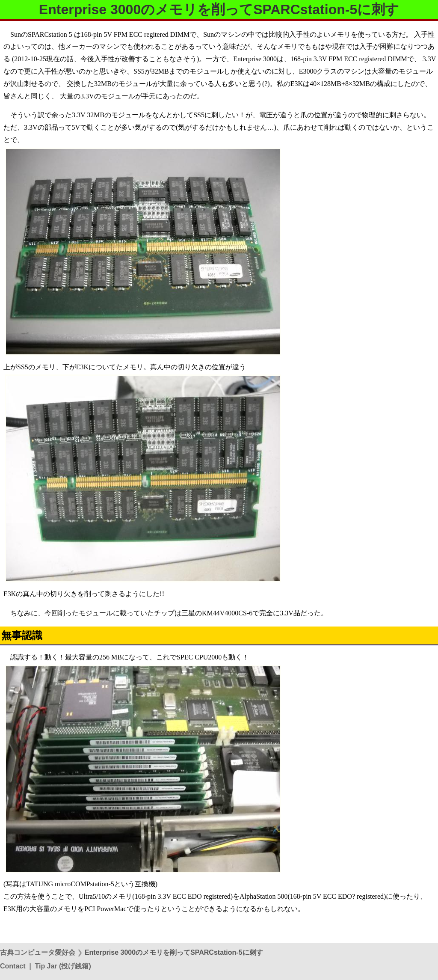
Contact (13, 966)
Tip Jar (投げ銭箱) (63, 966)
